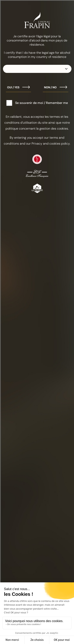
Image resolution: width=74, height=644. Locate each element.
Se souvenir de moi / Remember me (42, 103)
